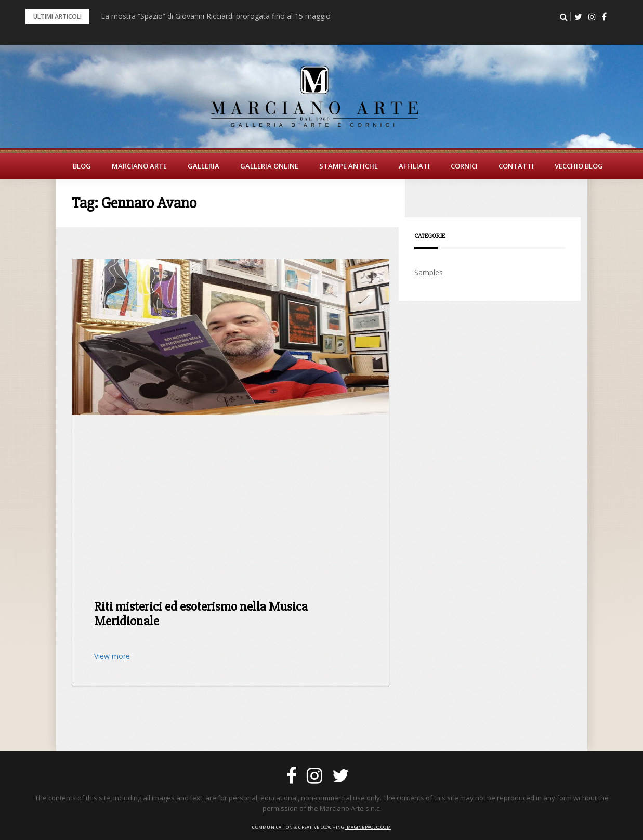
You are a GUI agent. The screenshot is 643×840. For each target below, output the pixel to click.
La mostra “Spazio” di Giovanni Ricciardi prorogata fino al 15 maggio (216, 16)
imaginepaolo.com (368, 827)
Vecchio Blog (579, 166)
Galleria (204, 166)
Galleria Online (269, 166)
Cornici (464, 166)
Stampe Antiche (349, 166)
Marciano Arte (139, 166)
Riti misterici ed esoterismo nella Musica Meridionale (201, 614)
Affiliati (414, 166)
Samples (429, 272)
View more (112, 656)
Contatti (516, 166)
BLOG (82, 166)
